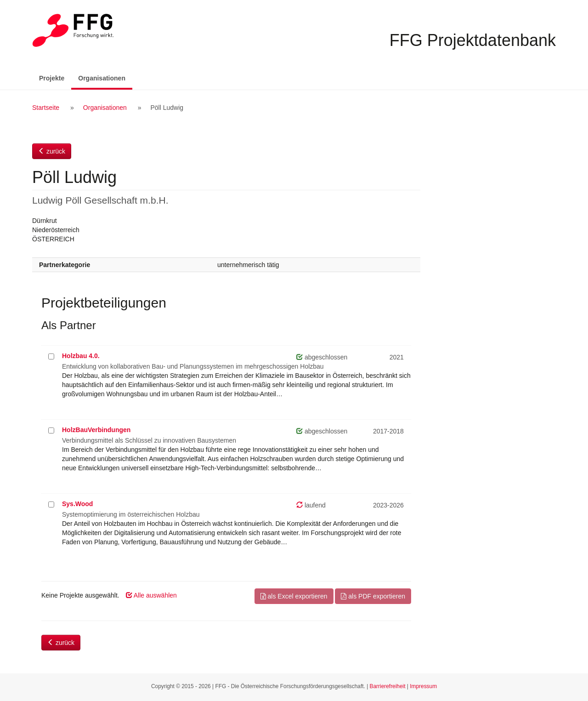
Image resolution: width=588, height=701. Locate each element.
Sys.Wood (77, 504)
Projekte (52, 78)
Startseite (46, 108)
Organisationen (105, 77)
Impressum (423, 686)
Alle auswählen (151, 595)
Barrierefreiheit (388, 686)
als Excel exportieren (294, 596)
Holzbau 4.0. (81, 356)
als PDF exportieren (373, 596)
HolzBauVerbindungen (96, 430)
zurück (52, 151)
